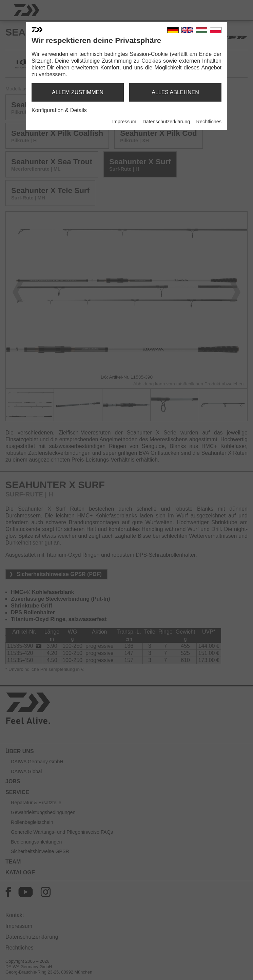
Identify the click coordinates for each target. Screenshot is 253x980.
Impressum (124, 122)
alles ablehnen (175, 92)
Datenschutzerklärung (166, 122)
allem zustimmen (78, 92)
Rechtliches (209, 122)
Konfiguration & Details (59, 110)
